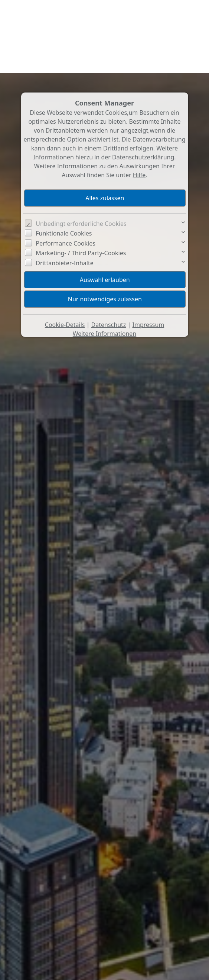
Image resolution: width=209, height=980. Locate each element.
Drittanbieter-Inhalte (65, 190)
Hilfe (139, 102)
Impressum (148, 252)
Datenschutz (109, 252)
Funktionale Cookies (64, 160)
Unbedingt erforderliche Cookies (81, 151)
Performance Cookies (66, 171)
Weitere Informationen (104, 261)
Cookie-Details (65, 252)
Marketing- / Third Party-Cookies (81, 180)
